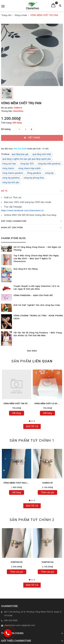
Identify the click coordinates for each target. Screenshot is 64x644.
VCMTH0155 (17, 562)
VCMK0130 (47, 483)
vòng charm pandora (13, 173)
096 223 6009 (20, 149)
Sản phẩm (32, 361)
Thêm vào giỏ (47, 492)
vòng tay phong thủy (34, 178)
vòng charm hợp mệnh (29, 168)
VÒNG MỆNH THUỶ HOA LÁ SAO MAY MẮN (23, 483)
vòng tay (49, 173)
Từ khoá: (6, 154)
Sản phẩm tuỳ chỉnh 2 (32, 520)
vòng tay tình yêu (11, 182)
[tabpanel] (17, 393)
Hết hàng (16, 413)
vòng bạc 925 (27, 164)
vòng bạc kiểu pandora (49, 164)
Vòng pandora (34, 173)
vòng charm (8, 168)
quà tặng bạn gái (20, 154)
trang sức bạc (9, 164)
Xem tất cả (32, 426)
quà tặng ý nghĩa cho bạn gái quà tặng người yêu (27, 159)
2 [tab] (32, 421)
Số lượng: (6, 129)
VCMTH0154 (48, 562)
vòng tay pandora (11, 178)
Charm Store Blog (13, 238)
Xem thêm (32, 351)
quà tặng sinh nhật (42, 154)
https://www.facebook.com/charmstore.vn (22, 210)
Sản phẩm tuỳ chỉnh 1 (32, 440)
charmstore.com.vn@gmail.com (20, 625)
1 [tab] (30, 421)
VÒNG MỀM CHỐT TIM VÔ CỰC (18, 403)
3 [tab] (34, 421)
